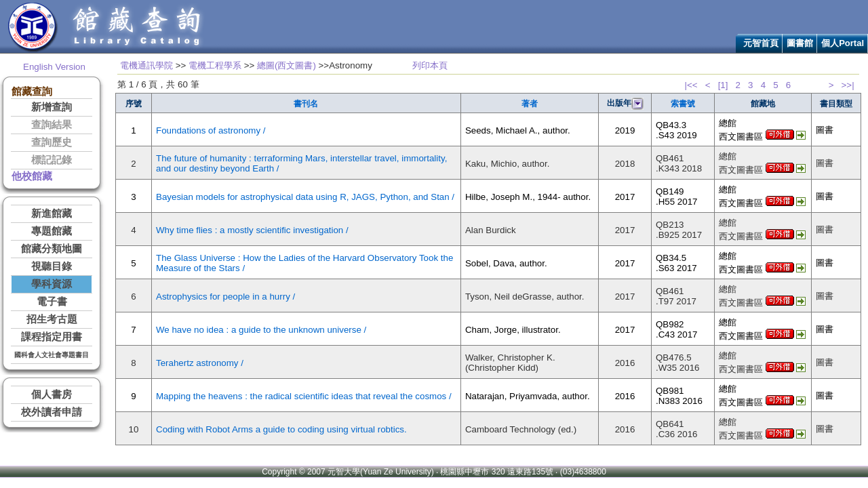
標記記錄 (52, 160)
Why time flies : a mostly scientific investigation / (252, 230)
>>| (848, 85)
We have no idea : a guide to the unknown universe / (261, 330)
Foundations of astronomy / (211, 130)
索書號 (683, 104)
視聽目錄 (52, 266)
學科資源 (52, 284)
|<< (691, 85)
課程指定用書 (52, 337)
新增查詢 (52, 107)
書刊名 (306, 104)
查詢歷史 (52, 142)
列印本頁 (430, 65)
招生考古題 (52, 319)
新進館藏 (52, 213)
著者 (530, 104)
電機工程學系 (215, 65)
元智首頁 (761, 43)
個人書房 (52, 394)
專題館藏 (52, 231)
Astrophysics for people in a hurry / (225, 297)
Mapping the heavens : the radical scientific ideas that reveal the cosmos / (304, 396)
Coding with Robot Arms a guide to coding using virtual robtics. (281, 429)
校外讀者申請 (52, 412)
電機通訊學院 (146, 65)
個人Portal (843, 43)
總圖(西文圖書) (287, 65)
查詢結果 (52, 125)
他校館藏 (32, 176)
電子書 (52, 302)
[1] (723, 85)
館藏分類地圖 (52, 249)
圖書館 (800, 43)
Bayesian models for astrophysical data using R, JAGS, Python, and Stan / (305, 197)
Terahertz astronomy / (200, 363)
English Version (54, 67)
